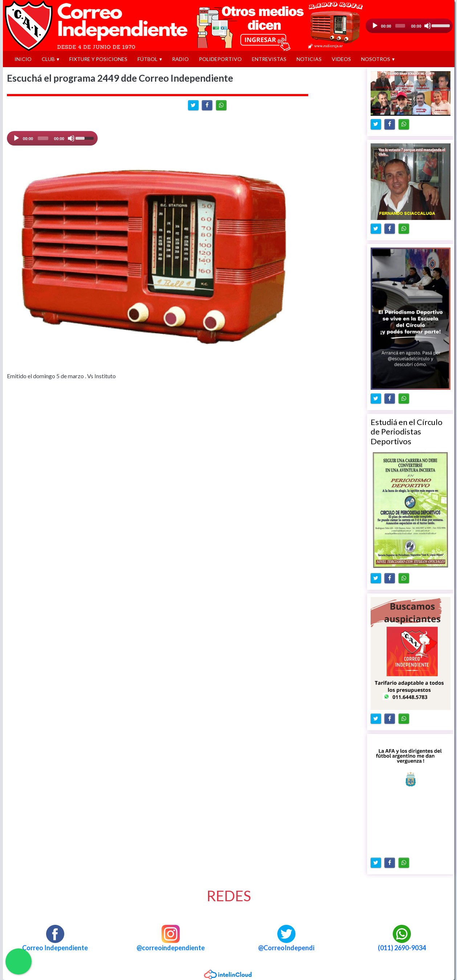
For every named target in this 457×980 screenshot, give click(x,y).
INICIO (23, 59)
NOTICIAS (309, 59)
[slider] (400, 26)
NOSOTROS (376, 59)
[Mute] (71, 138)
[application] (409, 26)
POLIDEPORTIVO (220, 59)
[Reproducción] (375, 26)
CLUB (48, 59)
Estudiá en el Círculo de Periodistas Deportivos (407, 432)
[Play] (16, 138)
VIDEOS (341, 59)
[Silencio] (428, 26)
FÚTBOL (148, 59)
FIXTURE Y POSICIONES (98, 59)
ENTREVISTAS (269, 59)
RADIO (180, 59)
